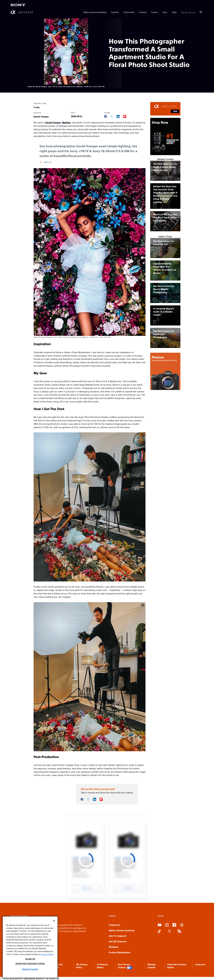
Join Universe (118, 941)
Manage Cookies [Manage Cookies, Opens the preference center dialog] (30, 969)
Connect (143, 12)
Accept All (30, 959)
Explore (115, 12)
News (114, 947)
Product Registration (120, 952)
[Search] (201, 12)
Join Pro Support (118, 936)
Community (129, 12)
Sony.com (200, 964)
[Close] (54, 921)
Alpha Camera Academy (95, 12)
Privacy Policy (48, 954)
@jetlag (66, 122)
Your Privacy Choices (125, 966)
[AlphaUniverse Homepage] (22, 12)
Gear (165, 12)
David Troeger (53, 122)
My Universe (189, 12)
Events (155, 12)
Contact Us (114, 925)
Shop (174, 12)
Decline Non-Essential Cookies (30, 963)
